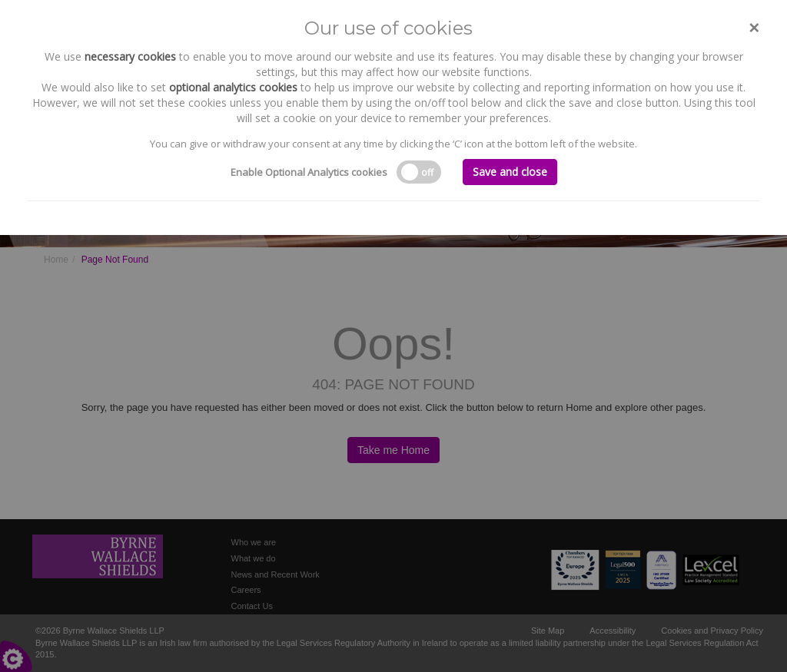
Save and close (510, 172)
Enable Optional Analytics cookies (309, 172)
